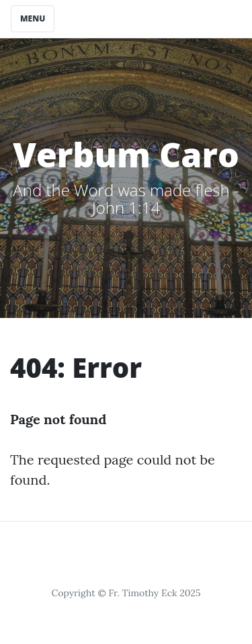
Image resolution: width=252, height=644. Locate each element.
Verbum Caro (126, 155)
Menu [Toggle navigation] (33, 18)
